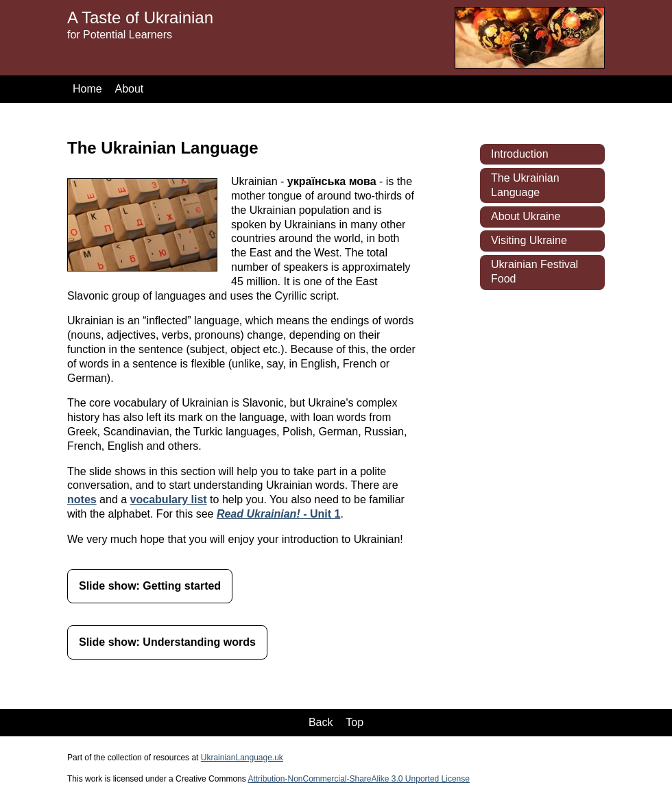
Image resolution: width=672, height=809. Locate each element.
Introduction (520, 154)
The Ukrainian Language (525, 185)
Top (355, 722)
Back (321, 722)
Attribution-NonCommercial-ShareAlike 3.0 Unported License (358, 779)
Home (87, 89)
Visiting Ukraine (529, 240)
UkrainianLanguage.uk (242, 758)
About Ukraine (526, 216)
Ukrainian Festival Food (535, 271)
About (129, 89)
